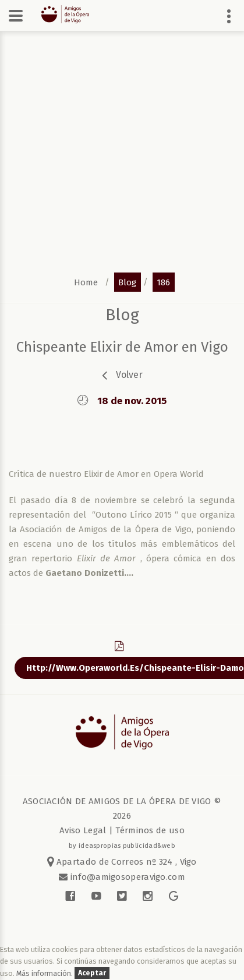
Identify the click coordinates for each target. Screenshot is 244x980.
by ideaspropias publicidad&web (122, 845)
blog (127, 282)
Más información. (45, 973)
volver (129, 375)
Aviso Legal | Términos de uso (122, 830)
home (86, 282)
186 (163, 282)
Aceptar (92, 973)
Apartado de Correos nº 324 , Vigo (122, 862)
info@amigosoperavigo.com (126, 877)
